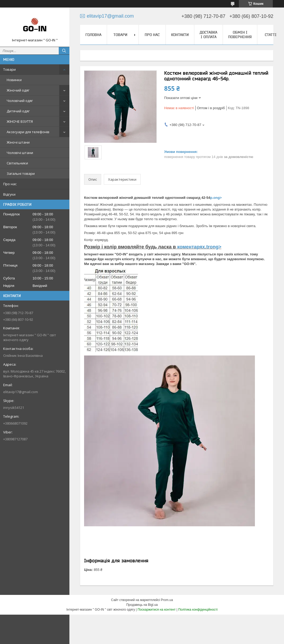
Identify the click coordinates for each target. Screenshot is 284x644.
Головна (93, 35)
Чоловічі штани (20, 153)
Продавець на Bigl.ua (142, 605)
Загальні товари (21, 173)
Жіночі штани (18, 142)
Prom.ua (167, 600)
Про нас (10, 184)
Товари (9, 69)
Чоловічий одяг (20, 101)
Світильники (17, 163)
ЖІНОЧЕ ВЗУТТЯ (20, 121)
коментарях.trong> (199, 247)
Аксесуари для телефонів (28, 132)
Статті (271, 35)
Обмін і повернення (240, 35)
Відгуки (9, 194)
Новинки (14, 80)
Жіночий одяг (18, 90)
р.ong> (216, 198)
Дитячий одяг (18, 111)
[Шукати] (64, 51)
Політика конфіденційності (198, 610)
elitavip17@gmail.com (21, 392)
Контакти (180, 35)
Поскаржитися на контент (156, 610)
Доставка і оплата (208, 35)
